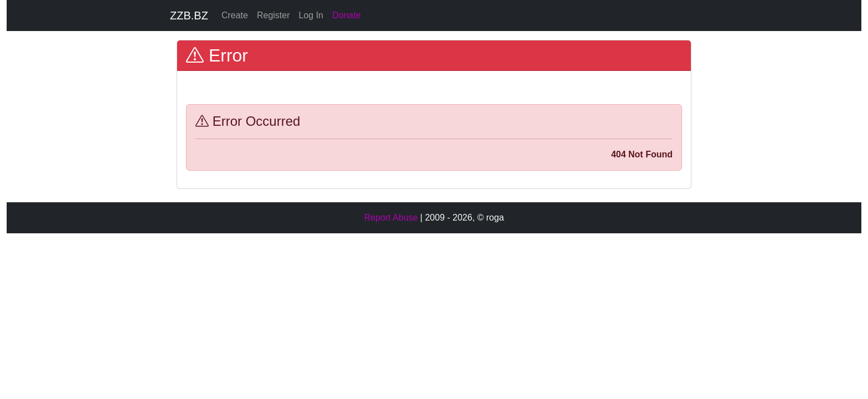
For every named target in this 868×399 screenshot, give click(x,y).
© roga (490, 218)
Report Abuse (391, 218)
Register (273, 15)
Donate (347, 15)
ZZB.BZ (189, 16)
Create (235, 15)
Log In (311, 15)
